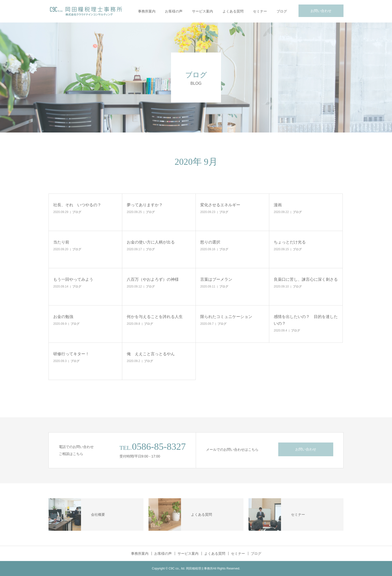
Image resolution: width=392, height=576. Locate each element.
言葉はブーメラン (216, 279)
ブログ (282, 11)
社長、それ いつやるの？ (77, 205)
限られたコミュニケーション (226, 317)
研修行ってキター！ (71, 354)
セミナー (260, 11)
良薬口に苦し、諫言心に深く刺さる (306, 279)
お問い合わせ (321, 11)
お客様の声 (174, 11)
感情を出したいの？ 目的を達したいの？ (306, 320)
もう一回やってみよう (73, 279)
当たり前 (61, 242)
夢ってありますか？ (145, 205)
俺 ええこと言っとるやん (151, 354)
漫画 (278, 205)
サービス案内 (202, 11)
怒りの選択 (210, 242)
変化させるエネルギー (220, 205)
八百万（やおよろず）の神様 (153, 279)
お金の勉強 (63, 317)
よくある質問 (233, 11)
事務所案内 (147, 11)
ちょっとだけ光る (290, 242)
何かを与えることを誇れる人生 (155, 317)
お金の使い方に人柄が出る (151, 242)
